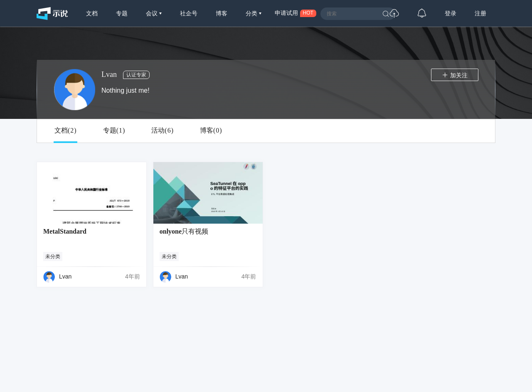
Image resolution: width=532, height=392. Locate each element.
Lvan (65, 276)
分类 (252, 13)
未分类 (53, 256)
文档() (65, 131)
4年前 (133, 276)
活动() (162, 131)
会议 (153, 13)
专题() (114, 131)
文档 (92, 13)
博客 (222, 13)
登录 (451, 13)
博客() (211, 131)
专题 (122, 13)
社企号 (189, 13)
